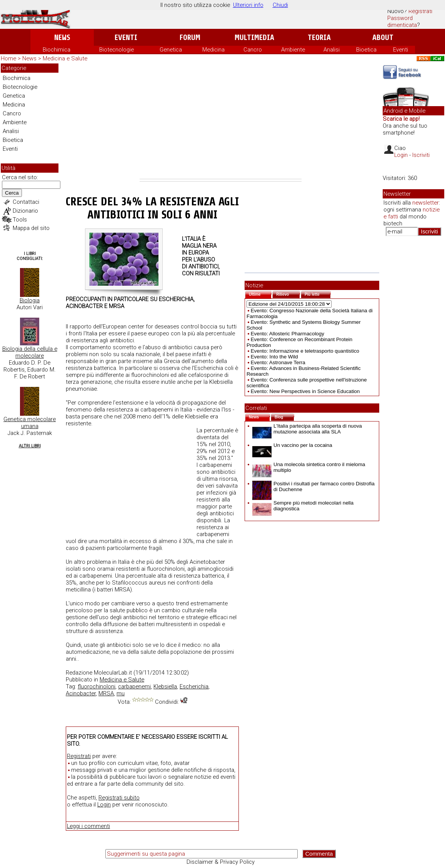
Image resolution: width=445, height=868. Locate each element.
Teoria (319, 37)
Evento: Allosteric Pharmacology (287, 334)
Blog (284, 416)
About (383, 37)
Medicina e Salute (65, 58)
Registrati (420, 11)
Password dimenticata (402, 22)
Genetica (171, 50)
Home (8, 58)
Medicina (213, 50)
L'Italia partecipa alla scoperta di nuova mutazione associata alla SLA (307, 429)
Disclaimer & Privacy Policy (221, 862)
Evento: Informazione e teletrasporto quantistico (305, 351)
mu (121, 693)
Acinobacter (81, 693)
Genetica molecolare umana (30, 423)
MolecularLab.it (113, 673)
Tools (20, 220)
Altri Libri (30, 446)
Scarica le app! (401, 119)
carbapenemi (134, 686)
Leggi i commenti (88, 826)
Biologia (30, 300)
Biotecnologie (117, 50)
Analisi (332, 50)
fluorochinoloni (97, 686)
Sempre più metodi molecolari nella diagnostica (303, 506)
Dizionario (25, 211)
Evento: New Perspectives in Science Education (305, 391)
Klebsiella (165, 686)
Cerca (12, 193)
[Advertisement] (221, 121)
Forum (190, 37)
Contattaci (26, 202)
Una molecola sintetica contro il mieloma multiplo (309, 467)
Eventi (126, 37)
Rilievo (288, 294)
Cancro (253, 50)
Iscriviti (421, 155)
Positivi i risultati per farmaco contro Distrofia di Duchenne (313, 486)
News (62, 37)
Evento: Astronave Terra (278, 362)
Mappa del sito (31, 228)
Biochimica (57, 50)
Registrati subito (119, 798)
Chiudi (280, 5)
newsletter (426, 203)
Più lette (318, 294)
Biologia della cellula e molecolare (30, 352)
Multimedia (254, 37)
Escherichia (194, 686)
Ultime (260, 294)
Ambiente (293, 50)
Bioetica (366, 50)
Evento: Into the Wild (274, 357)
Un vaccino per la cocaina (292, 445)
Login (104, 805)
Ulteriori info (248, 5)
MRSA (106, 693)
